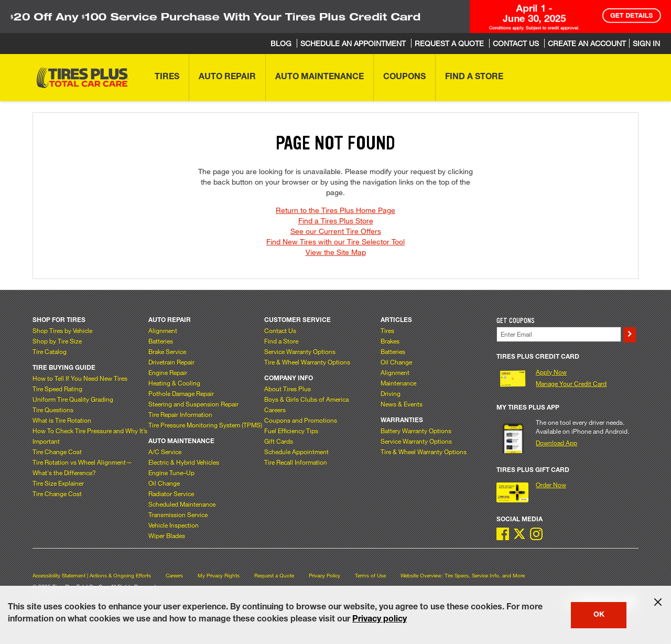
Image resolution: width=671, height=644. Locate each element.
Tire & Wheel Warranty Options (307, 362)
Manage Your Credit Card (571, 383)
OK (599, 615)
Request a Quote (274, 576)
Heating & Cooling (174, 383)
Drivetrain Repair (171, 362)
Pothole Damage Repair (181, 393)
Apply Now (551, 372)
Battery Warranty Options (416, 431)
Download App (556, 443)
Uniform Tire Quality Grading (73, 399)
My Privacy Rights (219, 576)
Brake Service (167, 351)
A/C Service (165, 452)
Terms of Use (370, 576)
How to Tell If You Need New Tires (80, 378)
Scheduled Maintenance (182, 504)
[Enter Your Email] (559, 334)
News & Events (402, 404)
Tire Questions (53, 410)
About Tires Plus (288, 389)
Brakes (390, 341)
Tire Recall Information (296, 462)
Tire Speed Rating (57, 389)
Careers (275, 410)
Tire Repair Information (180, 414)
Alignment (163, 330)
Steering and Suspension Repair (193, 404)
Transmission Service (178, 514)
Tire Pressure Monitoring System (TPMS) (205, 425)
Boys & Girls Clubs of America (306, 399)
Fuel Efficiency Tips (291, 431)
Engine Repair (168, 372)
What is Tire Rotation (62, 420)
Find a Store (281, 341)
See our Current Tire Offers (336, 231)
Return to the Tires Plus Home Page (335, 210)
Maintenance (398, 383)
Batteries (161, 341)
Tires (387, 330)
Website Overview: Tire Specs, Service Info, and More (463, 576)
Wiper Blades (167, 535)
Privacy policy (380, 620)
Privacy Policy (324, 576)
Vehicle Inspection (174, 525)
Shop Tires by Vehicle (62, 330)
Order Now (551, 485)
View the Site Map (336, 252)
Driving (391, 393)
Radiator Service (171, 493)
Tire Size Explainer (58, 483)
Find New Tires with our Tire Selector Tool (335, 241)
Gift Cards (279, 441)
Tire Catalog (50, 351)
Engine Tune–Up (171, 473)
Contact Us (280, 330)
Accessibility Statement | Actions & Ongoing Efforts (92, 576)
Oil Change (164, 483)
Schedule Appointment (296, 452)
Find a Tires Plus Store (336, 221)
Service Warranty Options (300, 351)
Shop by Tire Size (57, 341)
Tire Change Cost (57, 452)
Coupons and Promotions (301, 420)
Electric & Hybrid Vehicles (184, 462)
